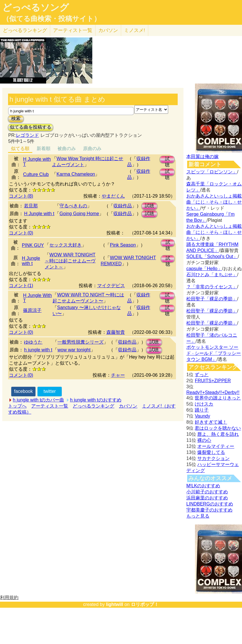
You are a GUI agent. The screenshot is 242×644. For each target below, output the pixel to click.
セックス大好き (65, 245)
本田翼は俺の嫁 (202, 157)
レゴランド (27, 135)
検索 (16, 119)
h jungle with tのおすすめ (96, 400)
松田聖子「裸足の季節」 (212, 299)
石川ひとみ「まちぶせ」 (212, 275)
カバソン (108, 30)
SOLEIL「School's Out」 (212, 256)
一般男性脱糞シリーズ (80, 342)
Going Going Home (79, 214)
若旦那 (31, 206)
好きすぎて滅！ (211, 422)
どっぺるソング (36, 7)
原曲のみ (92, 148)
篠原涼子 (32, 310)
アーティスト (73, 30)
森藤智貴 (116, 332)
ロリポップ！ (145, 604)
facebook (24, 391)
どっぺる (25, 30)
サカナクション (213, 458)
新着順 (44, 148)
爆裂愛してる (211, 452)
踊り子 (202, 410)
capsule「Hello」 (204, 269)
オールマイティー (216, 446)
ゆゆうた (33, 342)
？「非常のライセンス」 (212, 287)
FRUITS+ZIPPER (213, 381)
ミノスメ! (135, 30)
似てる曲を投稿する (31, 127)
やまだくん (113, 196)
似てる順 (20, 148)
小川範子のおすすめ (207, 492)
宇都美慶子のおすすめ (209, 510)
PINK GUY (33, 245)
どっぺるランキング (93, 406)
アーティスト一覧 (50, 406)
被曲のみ (67, 148)
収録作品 (123, 206)
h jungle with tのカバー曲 (38, 400)
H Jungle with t (39, 214)
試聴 (167, 160)
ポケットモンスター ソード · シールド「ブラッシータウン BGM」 (214, 353)
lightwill (115, 604)
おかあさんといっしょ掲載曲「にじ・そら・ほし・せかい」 (214, 202)
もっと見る (198, 516)
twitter (50, 391)
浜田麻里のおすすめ (207, 498)
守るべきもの (73, 206)
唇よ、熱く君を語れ (218, 434)
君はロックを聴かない (218, 428)
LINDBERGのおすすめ (210, 504)
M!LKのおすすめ (203, 486)
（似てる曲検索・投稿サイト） (51, 19)
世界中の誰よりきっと (218, 398)
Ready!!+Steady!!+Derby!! (213, 392)
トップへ (17, 406)
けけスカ (204, 404)
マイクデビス (111, 286)
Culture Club (36, 174)
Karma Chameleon (76, 174)
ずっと (202, 375)
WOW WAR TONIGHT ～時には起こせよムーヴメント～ (70, 261)
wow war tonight (74, 350)
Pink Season (123, 245)
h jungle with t (38, 350)
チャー (118, 375)
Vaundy (202, 416)
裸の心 (204, 440)
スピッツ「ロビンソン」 (212, 172)
